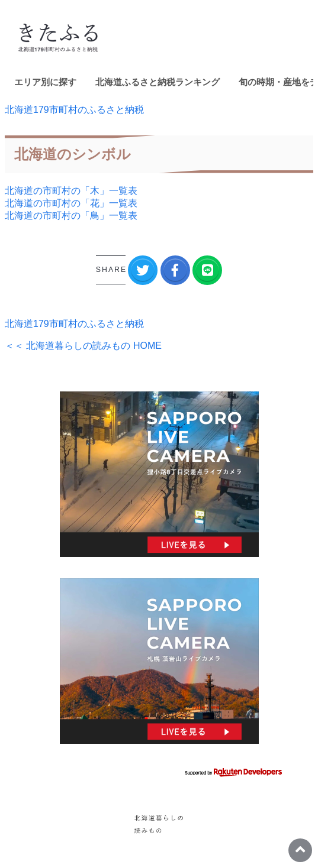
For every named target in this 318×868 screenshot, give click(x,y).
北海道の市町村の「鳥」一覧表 (71, 216)
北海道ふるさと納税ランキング (158, 82)
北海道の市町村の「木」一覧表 (71, 191)
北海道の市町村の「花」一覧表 (71, 203)
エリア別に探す (45, 82)
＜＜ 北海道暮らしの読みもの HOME (83, 346)
